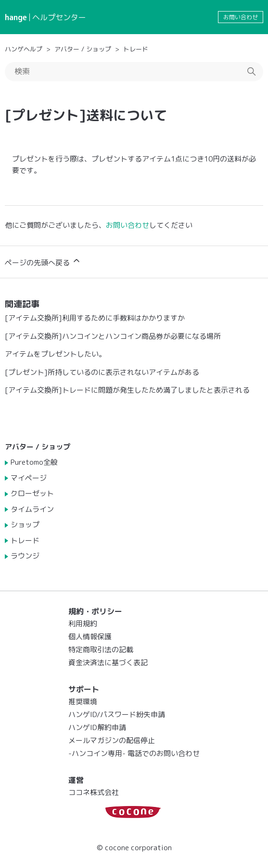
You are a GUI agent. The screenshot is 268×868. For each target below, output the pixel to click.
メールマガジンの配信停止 (112, 740)
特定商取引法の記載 (101, 650)
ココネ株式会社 (94, 792)
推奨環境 (83, 701)
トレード (136, 49)
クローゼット (32, 493)
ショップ (25, 525)
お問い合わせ (241, 17)
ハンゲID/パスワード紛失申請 (117, 714)
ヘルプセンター (59, 17)
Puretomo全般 (34, 462)
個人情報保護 (90, 637)
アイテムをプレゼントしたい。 (55, 354)
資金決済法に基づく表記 (108, 663)
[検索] (134, 72)
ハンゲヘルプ (24, 49)
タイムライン (32, 509)
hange (16, 17)
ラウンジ (25, 556)
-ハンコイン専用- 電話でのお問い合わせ (134, 753)
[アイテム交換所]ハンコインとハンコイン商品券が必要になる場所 (113, 336)
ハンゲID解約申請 (97, 727)
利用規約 (83, 624)
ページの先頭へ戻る (43, 262)
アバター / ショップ (83, 49)
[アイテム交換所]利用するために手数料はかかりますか (95, 318)
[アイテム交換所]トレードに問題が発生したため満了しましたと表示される (127, 390)
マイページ (29, 478)
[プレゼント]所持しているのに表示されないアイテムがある (102, 372)
